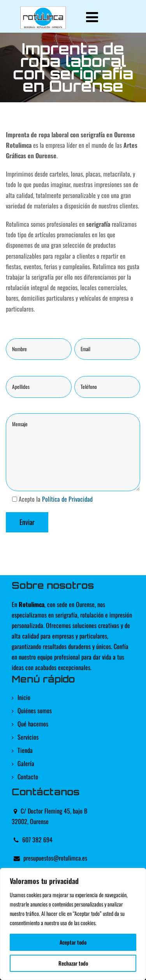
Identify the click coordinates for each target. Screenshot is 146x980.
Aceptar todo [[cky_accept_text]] (73, 942)
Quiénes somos (35, 710)
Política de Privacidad (67, 499)
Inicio (24, 697)
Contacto (28, 777)
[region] (73, 924)
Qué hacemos (33, 724)
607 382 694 (37, 840)
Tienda (25, 750)
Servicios (28, 737)
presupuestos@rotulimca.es (55, 858)
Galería (26, 763)
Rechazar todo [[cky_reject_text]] (73, 963)
